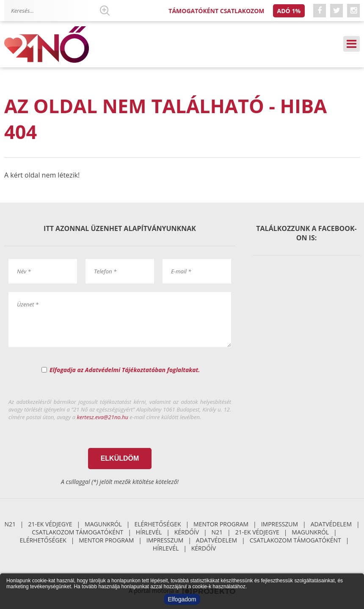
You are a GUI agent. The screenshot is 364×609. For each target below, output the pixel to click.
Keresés (105, 11)
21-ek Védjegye (50, 524)
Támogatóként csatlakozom (216, 11)
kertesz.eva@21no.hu (102, 417)
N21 (10, 524)
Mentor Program (221, 524)
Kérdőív (187, 532)
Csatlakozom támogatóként (77, 532)
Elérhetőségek (157, 524)
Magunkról (103, 524)
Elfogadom (182, 599)
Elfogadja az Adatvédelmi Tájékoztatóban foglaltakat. (125, 370)
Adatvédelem (331, 524)
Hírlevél (149, 532)
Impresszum (280, 524)
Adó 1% (289, 11)
